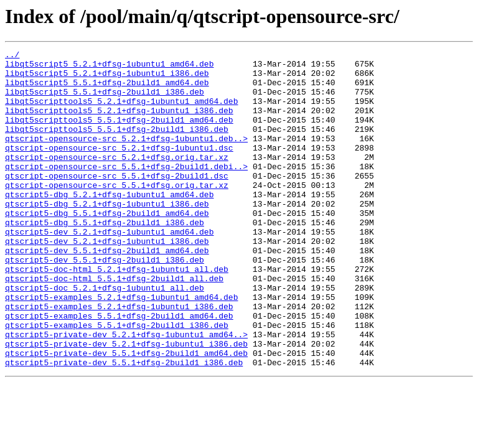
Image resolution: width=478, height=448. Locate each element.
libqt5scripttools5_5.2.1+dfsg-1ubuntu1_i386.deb (119, 123)
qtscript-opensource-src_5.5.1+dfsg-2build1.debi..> (126, 190)
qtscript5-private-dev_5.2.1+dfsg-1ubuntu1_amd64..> (126, 392)
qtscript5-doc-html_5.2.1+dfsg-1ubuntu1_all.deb (117, 314)
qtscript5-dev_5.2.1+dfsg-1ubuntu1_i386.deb (107, 280)
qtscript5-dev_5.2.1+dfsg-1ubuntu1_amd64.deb (109, 269)
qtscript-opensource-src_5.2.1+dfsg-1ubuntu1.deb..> (126, 157)
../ (12, 56)
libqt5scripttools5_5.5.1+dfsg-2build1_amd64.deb (119, 134)
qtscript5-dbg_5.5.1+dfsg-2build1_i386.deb (105, 258)
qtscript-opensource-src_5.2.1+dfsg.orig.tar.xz (117, 179)
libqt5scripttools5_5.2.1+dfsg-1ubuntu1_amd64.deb (121, 112)
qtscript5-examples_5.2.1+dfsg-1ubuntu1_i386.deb (119, 358)
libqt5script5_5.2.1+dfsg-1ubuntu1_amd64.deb (109, 67)
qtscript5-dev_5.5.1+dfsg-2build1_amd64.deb (107, 291)
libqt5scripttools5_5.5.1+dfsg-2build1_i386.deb (117, 146)
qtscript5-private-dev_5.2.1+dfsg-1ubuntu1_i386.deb (126, 403)
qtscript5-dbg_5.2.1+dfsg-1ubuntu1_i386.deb (107, 235)
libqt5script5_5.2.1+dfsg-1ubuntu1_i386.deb (107, 78)
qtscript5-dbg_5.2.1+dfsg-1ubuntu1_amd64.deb (109, 224)
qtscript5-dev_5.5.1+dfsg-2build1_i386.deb (105, 302)
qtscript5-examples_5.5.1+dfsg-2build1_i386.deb (117, 381)
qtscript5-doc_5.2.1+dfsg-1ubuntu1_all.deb (105, 336)
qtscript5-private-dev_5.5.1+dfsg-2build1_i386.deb (124, 426)
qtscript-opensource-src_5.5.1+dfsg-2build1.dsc (117, 202)
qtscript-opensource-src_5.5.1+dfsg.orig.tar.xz (117, 213)
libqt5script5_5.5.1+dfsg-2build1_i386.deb (105, 101)
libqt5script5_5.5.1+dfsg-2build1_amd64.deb (107, 90)
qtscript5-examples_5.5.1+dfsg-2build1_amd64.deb (119, 370)
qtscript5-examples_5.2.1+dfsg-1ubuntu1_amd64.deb (121, 347)
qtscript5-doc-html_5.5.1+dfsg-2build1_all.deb (114, 325)
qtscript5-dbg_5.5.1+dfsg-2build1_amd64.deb (107, 246)
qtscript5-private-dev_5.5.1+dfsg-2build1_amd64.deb (126, 414)
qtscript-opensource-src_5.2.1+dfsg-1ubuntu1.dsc (119, 168)
